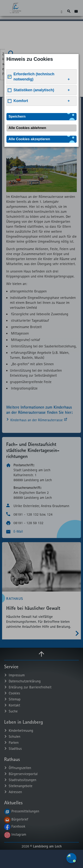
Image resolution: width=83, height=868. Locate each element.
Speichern (17, 116)
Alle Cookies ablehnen (27, 128)
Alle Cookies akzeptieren (29, 139)
